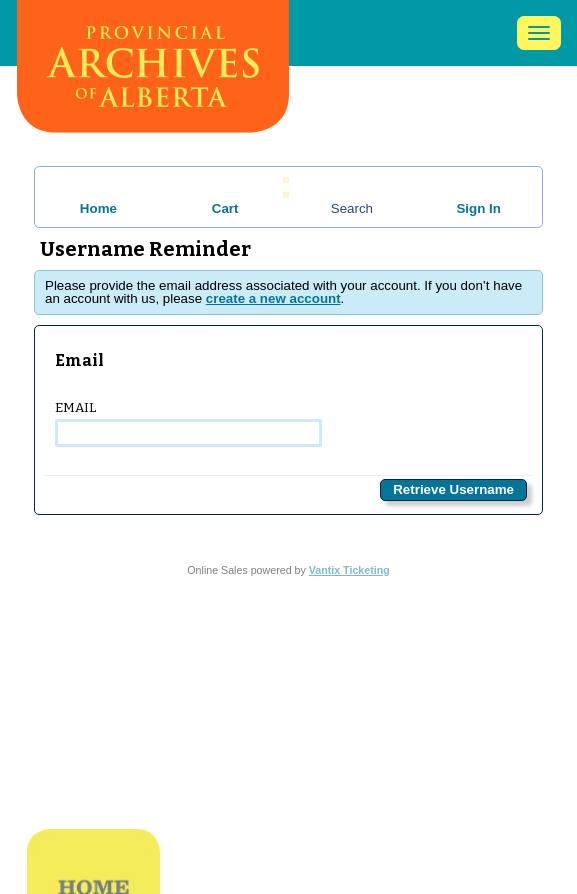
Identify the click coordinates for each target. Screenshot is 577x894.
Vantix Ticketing (349, 570)
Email (188, 423)
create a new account (273, 298)
